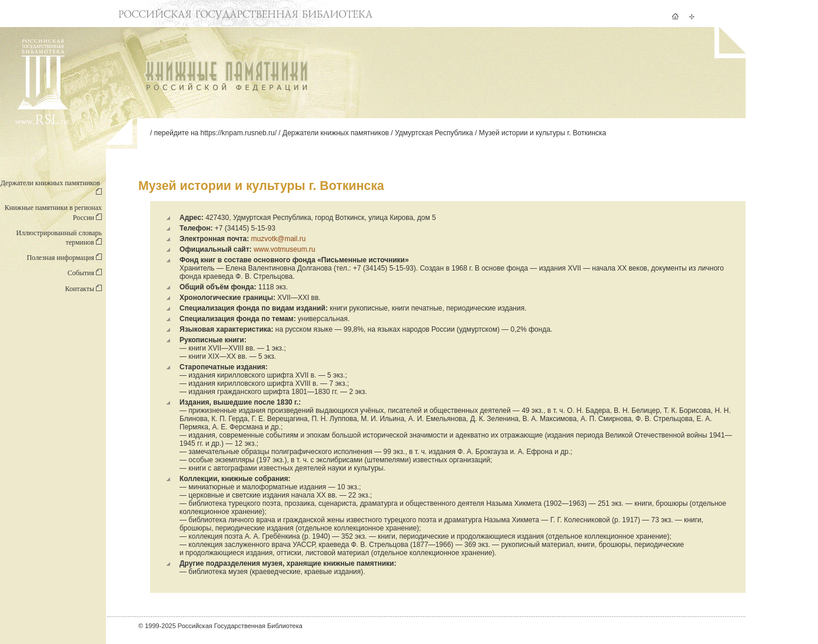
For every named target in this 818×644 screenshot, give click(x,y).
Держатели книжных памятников (336, 133)
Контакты (83, 289)
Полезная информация (64, 258)
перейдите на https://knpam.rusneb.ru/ (215, 133)
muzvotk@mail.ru (279, 239)
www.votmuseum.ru (285, 249)
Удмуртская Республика (434, 133)
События (85, 273)
